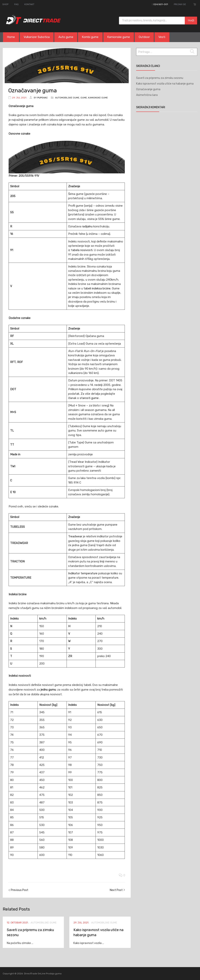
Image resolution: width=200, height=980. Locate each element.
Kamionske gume (121, 37)
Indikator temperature (83, 573)
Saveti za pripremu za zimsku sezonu (160, 78)
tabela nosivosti (82, 250)
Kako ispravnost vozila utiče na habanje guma (165, 84)
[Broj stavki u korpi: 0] (195, 4)
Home (11, 37)
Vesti (165, 37)
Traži (191, 21)
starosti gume (90, 398)
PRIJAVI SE (180, 4)
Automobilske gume (67, 98)
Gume (84, 98)
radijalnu (88, 226)
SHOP (5, 4)
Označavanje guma (148, 89)
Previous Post (19, 890)
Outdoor (147, 37)
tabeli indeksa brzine (97, 288)
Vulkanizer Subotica (37, 37)
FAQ (16, 4)
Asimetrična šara (147, 95)
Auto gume (67, 37)
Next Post (117, 890)
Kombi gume (92, 37)
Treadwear (76, 536)
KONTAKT (29, 4)
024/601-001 (161, 4)
